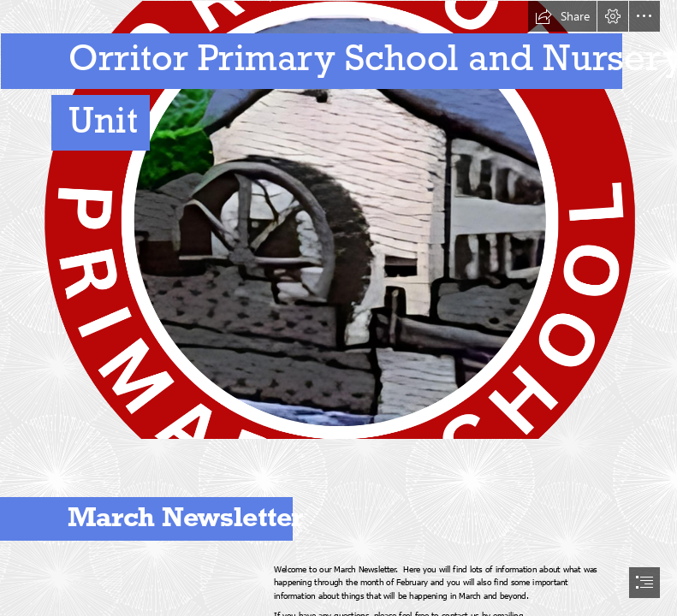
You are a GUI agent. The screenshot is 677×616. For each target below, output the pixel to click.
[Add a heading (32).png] (338, 220)
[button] (562, 16)
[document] (338, 308)
